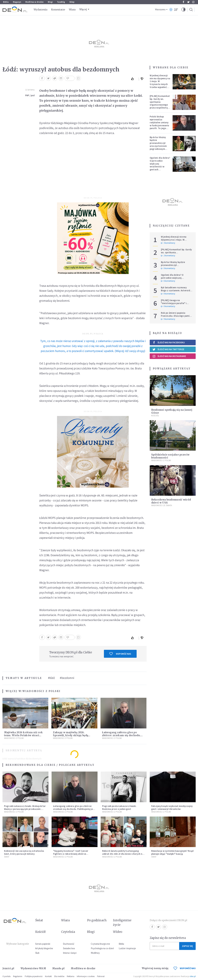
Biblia (6, 2)
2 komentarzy (168, 256)
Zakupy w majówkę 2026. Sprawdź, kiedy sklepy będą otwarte (70, 735)
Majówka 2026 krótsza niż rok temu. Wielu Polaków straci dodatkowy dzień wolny (23, 735)
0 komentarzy (168, 268)
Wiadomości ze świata (162, 505)
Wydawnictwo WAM (33, 968)
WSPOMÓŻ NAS (185, 968)
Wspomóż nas (120, 654)
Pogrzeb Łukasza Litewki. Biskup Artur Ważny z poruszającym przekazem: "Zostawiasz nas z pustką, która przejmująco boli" (25, 810)
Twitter (188, 2)
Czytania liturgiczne (100, 944)
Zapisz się (187, 946)
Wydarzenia (41, 10)
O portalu (7, 976)
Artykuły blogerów (44, 948)
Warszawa (160, 10)
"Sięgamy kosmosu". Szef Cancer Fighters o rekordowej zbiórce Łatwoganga (71, 854)
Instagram (193, 2)
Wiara (72, 10)
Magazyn (17, 2)
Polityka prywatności (34, 976)
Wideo (118, 932)
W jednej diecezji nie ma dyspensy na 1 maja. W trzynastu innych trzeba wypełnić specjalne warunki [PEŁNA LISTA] (160, 84)
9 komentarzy (168, 319)
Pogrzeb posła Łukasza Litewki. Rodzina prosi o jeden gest (119, 808)
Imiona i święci (70, 953)
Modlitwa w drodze (34, 2)
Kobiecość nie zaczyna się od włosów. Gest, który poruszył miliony (24, 852)
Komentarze (58, 10)
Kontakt (48, 976)
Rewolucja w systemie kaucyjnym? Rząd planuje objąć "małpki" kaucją (172, 852)
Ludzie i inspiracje (127, 948)
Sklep (72, 2)
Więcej (83, 9)
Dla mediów (59, 976)
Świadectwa (69, 948)
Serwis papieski (43, 944)
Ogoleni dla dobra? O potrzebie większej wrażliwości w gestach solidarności (160, 165)
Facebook (183, 2)
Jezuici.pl (8, 968)
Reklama (71, 976)
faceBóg (61, 2)
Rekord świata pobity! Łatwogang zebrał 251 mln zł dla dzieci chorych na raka (123, 854)
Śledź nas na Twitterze (168, 349)
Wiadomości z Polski (42, 691)
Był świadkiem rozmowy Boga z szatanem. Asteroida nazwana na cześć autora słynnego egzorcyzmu (176, 292)
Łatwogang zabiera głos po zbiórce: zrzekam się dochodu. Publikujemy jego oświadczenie (122, 735)
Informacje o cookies (86, 976)
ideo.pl (193, 976)
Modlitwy (95, 953)
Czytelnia (68, 932)
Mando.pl (58, 968)
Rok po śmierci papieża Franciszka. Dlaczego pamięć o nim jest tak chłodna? (177, 316)
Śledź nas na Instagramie (169, 356)
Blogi (50, 2)
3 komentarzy (168, 243)
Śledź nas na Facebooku (169, 342)
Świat (7, 857)
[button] (184, 10)
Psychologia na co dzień (102, 948)
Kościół (155, 416)
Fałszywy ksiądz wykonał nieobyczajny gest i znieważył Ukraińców (172, 808)
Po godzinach (97, 920)
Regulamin (18, 976)
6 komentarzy (168, 281)
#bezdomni (67, 678)
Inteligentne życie (122, 922)
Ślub (37, 953)
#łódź (51, 678)
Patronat (101, 976)
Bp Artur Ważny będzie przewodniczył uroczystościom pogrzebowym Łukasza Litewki (159, 145)
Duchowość (69, 944)
